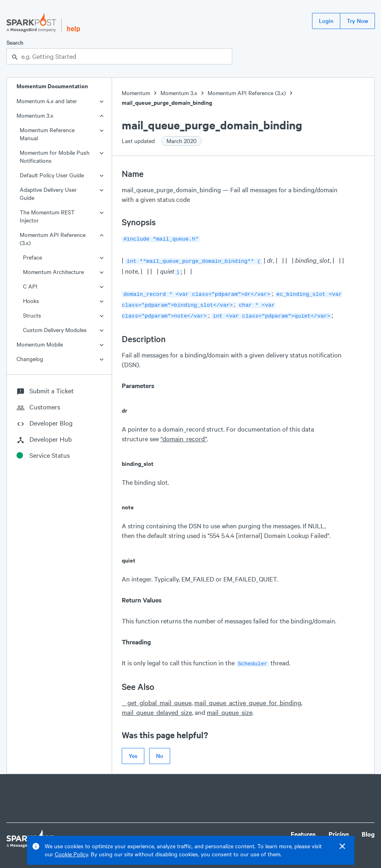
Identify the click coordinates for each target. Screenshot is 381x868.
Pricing (339, 828)
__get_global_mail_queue (157, 697)
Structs (32, 315)
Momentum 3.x (35, 115)
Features (303, 828)
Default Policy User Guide (52, 175)
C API (30, 286)
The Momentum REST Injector (47, 216)
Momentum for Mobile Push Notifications (55, 157)
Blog (368, 828)
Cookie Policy (71, 854)
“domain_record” (184, 434)
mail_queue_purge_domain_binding (167, 103)
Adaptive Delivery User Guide (48, 194)
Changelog (30, 359)
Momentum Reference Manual (47, 134)
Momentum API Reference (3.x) (53, 239)
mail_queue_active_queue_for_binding (248, 697)
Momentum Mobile (40, 344)
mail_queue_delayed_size (157, 707)
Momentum (136, 93)
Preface (32, 257)
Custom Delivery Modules (55, 330)
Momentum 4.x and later (47, 101)
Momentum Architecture (53, 272)
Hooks (31, 301)
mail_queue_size (230, 707)
